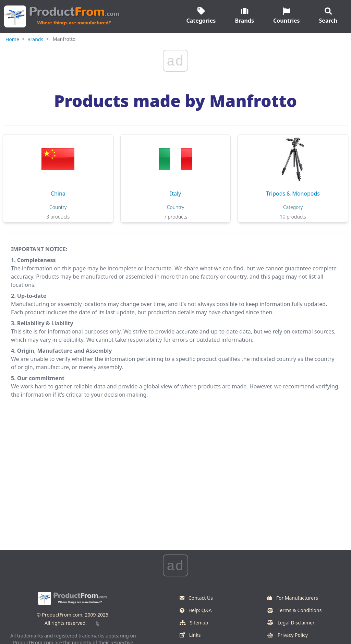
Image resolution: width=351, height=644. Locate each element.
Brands (35, 39)
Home (12, 39)
